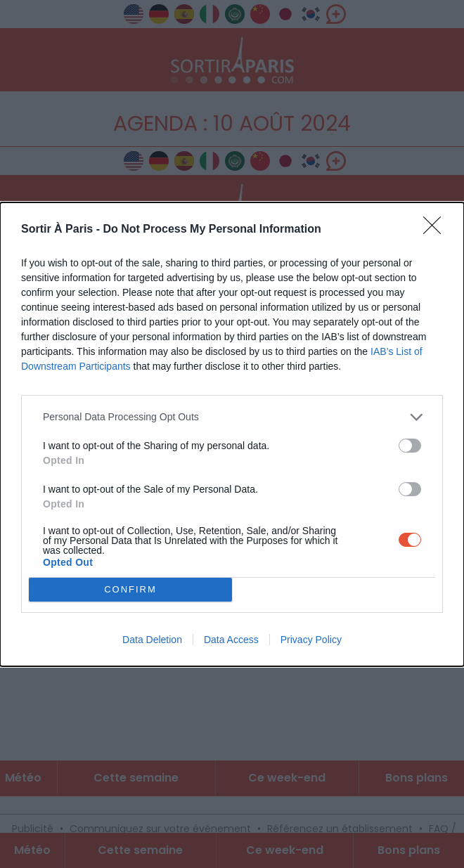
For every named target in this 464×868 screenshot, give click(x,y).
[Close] (437, 230)
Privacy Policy (311, 640)
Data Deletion (152, 640)
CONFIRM (130, 589)
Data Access (231, 640)
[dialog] (232, 434)
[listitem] (232, 417)
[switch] (410, 446)
